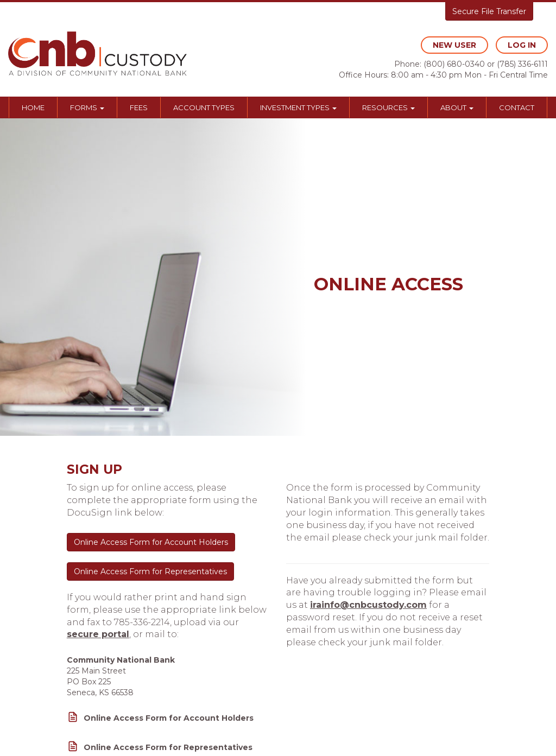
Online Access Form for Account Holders (151, 542)
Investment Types (298, 107)
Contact (517, 107)
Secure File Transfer (489, 11)
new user (454, 45)
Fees (139, 107)
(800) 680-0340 (454, 64)
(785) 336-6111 (522, 64)
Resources (388, 107)
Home (33, 107)
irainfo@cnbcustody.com (368, 605)
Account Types (204, 107)
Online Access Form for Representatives (150, 571)
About (457, 107)
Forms (87, 107)
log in (522, 45)
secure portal (98, 634)
